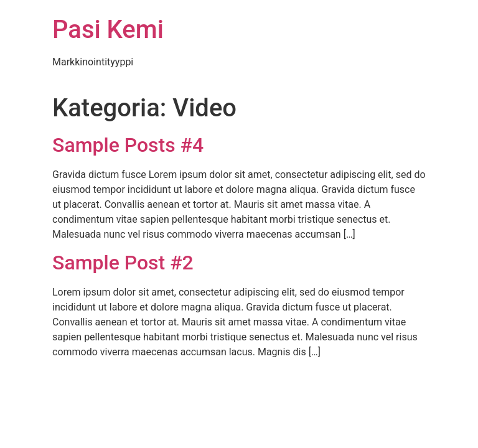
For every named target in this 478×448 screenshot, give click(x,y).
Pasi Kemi (108, 30)
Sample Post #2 (123, 263)
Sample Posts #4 (128, 145)
